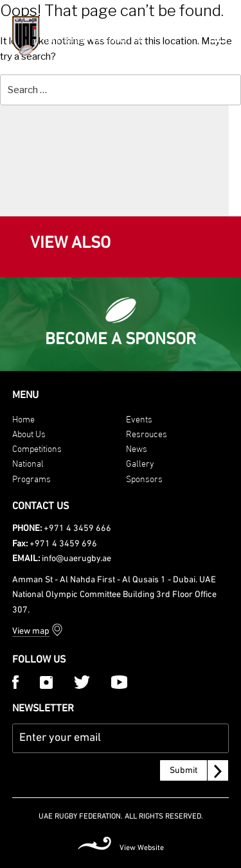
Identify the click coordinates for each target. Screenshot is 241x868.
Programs (31, 478)
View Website (142, 848)
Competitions (37, 448)
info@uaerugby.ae (76, 559)
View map (31, 631)
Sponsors (144, 478)
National (28, 463)
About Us (29, 433)
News (137, 448)
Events (139, 418)
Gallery (140, 463)
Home (23, 418)
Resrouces (147, 433)
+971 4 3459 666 (77, 529)
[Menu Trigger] (219, 34)
